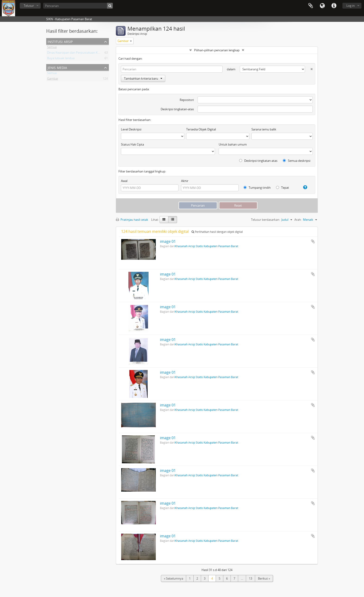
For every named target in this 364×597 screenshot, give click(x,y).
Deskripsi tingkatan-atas (177, 109)
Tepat (283, 188)
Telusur (29, 6)
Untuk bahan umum (233, 144)
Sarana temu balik (264, 129)
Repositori (187, 100)
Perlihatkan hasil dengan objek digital (217, 232)
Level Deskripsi (131, 129)
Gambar (53, 79)
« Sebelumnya (174, 578)
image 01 (168, 241)
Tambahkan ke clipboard (313, 241)
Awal (124, 181)
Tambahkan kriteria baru (143, 78)
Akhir (185, 181)
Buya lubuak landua (61, 59)
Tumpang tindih (257, 188)
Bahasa (322, 6)
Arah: (298, 220)
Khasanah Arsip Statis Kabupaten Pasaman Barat (206, 246)
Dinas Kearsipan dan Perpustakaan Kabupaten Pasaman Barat (90, 53)
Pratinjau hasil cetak (132, 220)
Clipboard (311, 6)
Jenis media (57, 67)
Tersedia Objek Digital (201, 129)
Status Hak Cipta (132, 144)
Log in (351, 6)
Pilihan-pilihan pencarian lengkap (217, 50)
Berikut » (264, 578)
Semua (52, 48)
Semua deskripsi (297, 161)
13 (250, 578)
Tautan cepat (334, 6)
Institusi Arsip (60, 41)
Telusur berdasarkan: (265, 220)
